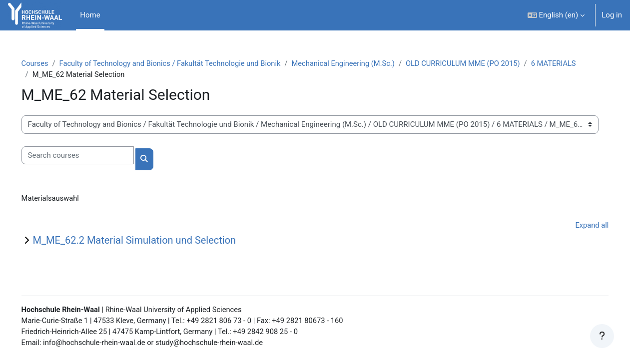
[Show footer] (602, 336)
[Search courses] (92, 156)
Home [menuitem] (90, 15)
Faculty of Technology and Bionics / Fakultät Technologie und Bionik (187, 63)
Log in (612, 15)
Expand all (578, 226)
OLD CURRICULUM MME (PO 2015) (487, 63)
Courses (49, 63)
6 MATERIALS (69, 75)
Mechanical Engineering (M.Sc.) (364, 63)
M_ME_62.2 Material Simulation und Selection (149, 241)
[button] (556, 15)
